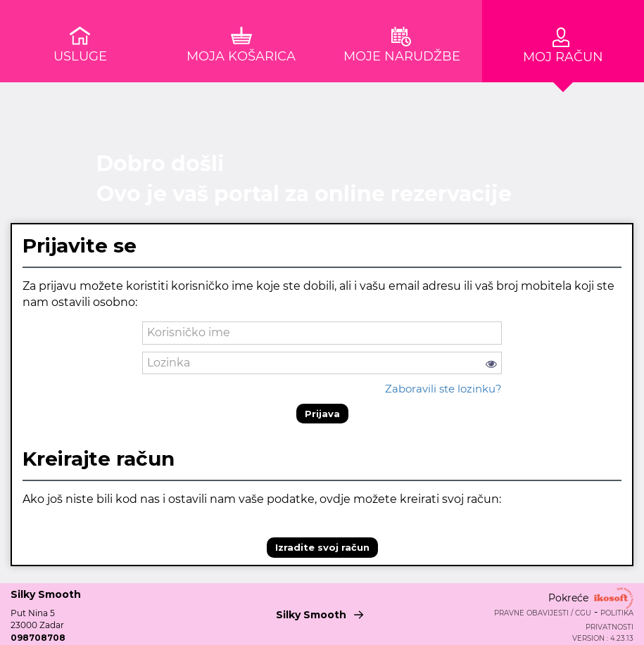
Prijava (322, 414)
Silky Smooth (322, 613)
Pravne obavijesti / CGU (543, 613)
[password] (322, 363)
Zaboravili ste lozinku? (443, 389)
